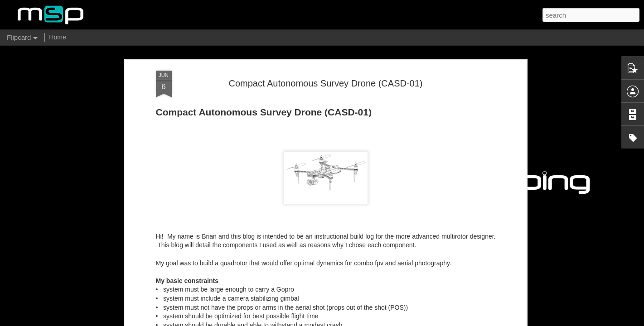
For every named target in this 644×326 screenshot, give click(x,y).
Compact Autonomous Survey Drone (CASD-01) (326, 83)
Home (57, 37)
